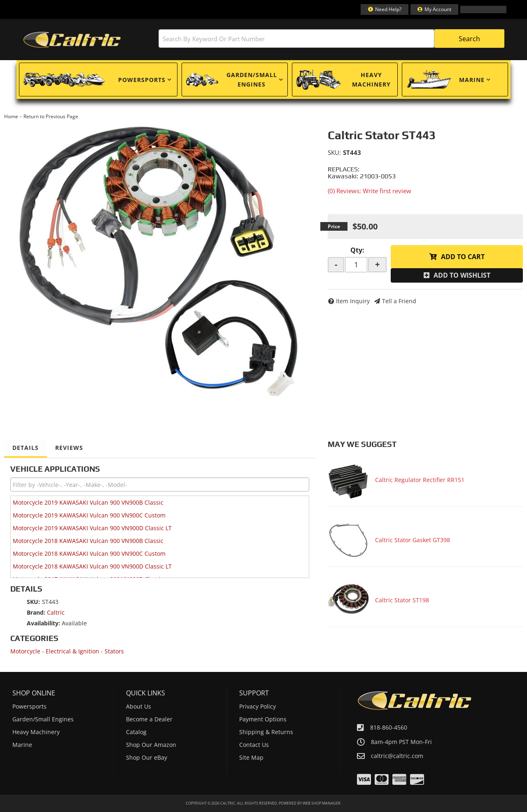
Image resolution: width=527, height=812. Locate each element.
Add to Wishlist (462, 275)
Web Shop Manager (322, 803)
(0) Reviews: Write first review (370, 191)
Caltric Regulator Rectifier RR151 (420, 480)
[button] (331, 39)
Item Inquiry (353, 301)
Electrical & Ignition (72, 651)
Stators (114, 651)
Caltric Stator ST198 (402, 600)
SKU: (334, 152)
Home (11, 116)
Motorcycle (25, 651)
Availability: (43, 623)
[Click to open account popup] (434, 9)
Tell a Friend (399, 301)
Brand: (36, 612)
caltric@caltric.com (397, 756)
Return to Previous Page (51, 116)
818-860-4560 (389, 727)
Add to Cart (463, 257)
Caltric (56, 612)
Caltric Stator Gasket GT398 (413, 540)
